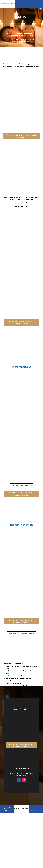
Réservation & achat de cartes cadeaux (21, 136)
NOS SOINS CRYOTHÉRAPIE (21, 634)
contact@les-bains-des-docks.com (21, 775)
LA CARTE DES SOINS (21, 367)
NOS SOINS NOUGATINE (21, 525)
